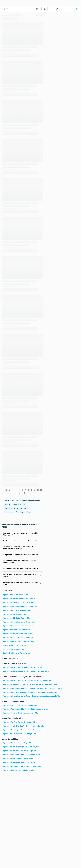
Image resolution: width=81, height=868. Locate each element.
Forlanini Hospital (19, 505)
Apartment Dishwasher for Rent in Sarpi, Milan (20, 751)
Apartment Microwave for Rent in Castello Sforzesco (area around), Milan (23, 692)
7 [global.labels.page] (25, 490)
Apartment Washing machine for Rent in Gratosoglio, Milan (23, 730)
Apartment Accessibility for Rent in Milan (18, 634)
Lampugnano (9, 512)
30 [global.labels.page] (41, 490)
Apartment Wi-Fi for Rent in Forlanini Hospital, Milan (22, 667)
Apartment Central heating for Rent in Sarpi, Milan (22, 747)
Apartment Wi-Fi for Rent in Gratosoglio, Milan (20, 722)
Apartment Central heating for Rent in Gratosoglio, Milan (23, 726)
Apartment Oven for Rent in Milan (15, 614)
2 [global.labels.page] (10, 490)
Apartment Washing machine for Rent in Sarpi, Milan (23, 755)
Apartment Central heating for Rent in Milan (19, 599)
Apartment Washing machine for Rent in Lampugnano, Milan (23, 709)
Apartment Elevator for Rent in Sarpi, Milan (19, 770)
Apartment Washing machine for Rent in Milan (20, 606)
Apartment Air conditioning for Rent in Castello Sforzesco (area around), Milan (23, 696)
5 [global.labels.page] (19, 490)
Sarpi (29, 512)
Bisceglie (8, 505)
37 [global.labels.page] (22, 493)
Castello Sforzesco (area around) (16, 508)
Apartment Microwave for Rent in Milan (18, 610)
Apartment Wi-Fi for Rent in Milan (15, 595)
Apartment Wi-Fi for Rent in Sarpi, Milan (18, 743)
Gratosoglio (20, 512)
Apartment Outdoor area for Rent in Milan (18, 626)
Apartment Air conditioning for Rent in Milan (19, 622)
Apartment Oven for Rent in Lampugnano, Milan (21, 713)
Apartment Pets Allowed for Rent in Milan (18, 641)
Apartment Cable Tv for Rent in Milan (17, 618)
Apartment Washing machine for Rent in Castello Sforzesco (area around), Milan (23, 688)
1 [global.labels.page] (7, 490)
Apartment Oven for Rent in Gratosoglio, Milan (20, 734)
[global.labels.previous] (4, 490)
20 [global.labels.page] (38, 490)
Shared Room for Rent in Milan (15, 649)
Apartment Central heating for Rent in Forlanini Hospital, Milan (23, 671)
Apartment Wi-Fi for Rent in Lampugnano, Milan (21, 705)
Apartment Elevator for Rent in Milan (17, 630)
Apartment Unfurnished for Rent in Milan (18, 638)
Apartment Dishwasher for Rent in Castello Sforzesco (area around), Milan (23, 684)
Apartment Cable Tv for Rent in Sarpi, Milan (19, 762)
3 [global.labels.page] (13, 490)
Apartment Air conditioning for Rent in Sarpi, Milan (22, 766)
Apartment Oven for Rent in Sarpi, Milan (18, 758)
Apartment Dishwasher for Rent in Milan (18, 603)
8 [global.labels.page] (28, 490)
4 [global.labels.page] (16, 490)
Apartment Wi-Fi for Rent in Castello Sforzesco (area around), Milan (23, 681)
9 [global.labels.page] (32, 490)
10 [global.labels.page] (35, 490)
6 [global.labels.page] (22, 490)
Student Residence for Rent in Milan (16, 653)
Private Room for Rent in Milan (14, 645)
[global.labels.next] (25, 493)
